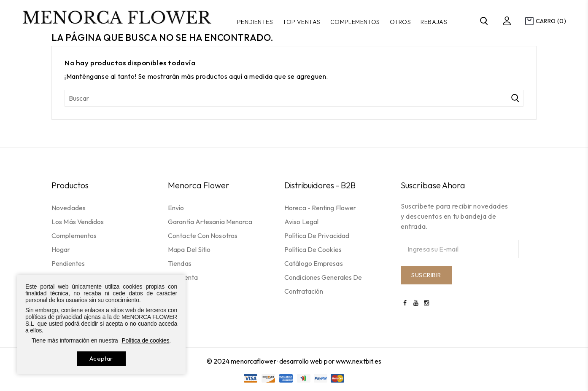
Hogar (61, 249)
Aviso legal (301, 222)
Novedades (69, 208)
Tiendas (180, 263)
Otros (400, 22)
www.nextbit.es (359, 361)
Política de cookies (313, 249)
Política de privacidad (317, 236)
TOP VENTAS (301, 22)
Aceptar (101, 358)
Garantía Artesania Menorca (210, 222)
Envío (176, 208)
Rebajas (434, 22)
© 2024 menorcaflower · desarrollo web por (271, 361)
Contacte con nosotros (203, 236)
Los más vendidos (78, 222)
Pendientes (255, 22)
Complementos (355, 22)
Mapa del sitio (189, 249)
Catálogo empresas (314, 263)
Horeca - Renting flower (320, 208)
